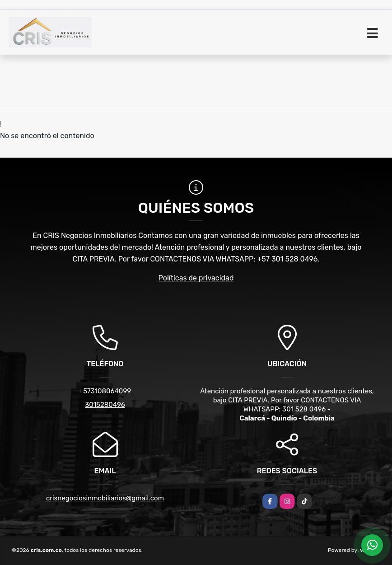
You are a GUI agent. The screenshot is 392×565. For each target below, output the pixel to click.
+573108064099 (105, 391)
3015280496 (105, 405)
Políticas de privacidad (196, 278)
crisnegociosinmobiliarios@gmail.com (105, 498)
